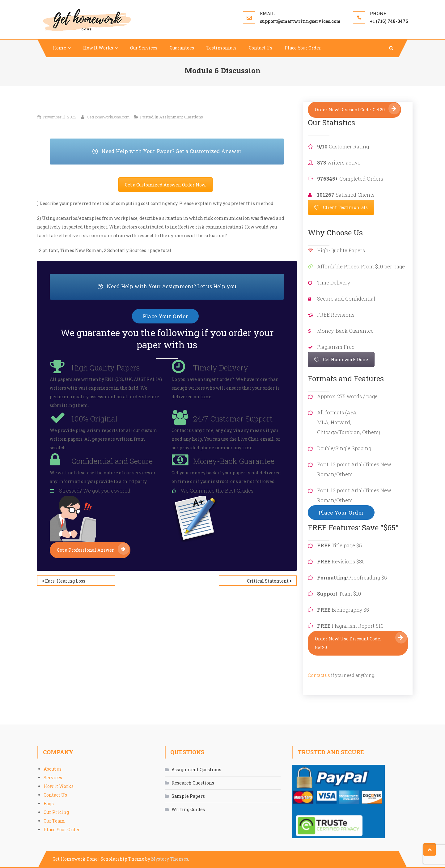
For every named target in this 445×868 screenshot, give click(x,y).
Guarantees (182, 48)
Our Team (54, 821)
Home (59, 48)
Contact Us (261, 48)
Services (53, 778)
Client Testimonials (341, 207)
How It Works (98, 48)
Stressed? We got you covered (95, 491)
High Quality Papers (106, 368)
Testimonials (221, 48)
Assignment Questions (181, 117)
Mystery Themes (170, 859)
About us (53, 769)
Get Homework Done (341, 359)
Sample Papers (188, 796)
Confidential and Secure (112, 461)
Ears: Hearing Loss (65, 581)
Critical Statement (268, 581)
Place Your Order (303, 48)
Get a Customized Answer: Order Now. (165, 185)
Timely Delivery (221, 368)
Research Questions (193, 783)
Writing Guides (188, 809)
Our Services (144, 48)
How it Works (59, 786)
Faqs (49, 804)
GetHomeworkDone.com (108, 117)
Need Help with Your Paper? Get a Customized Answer (188, 152)
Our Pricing (56, 812)
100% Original (94, 419)
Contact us (319, 675)
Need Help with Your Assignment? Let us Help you (191, 287)
